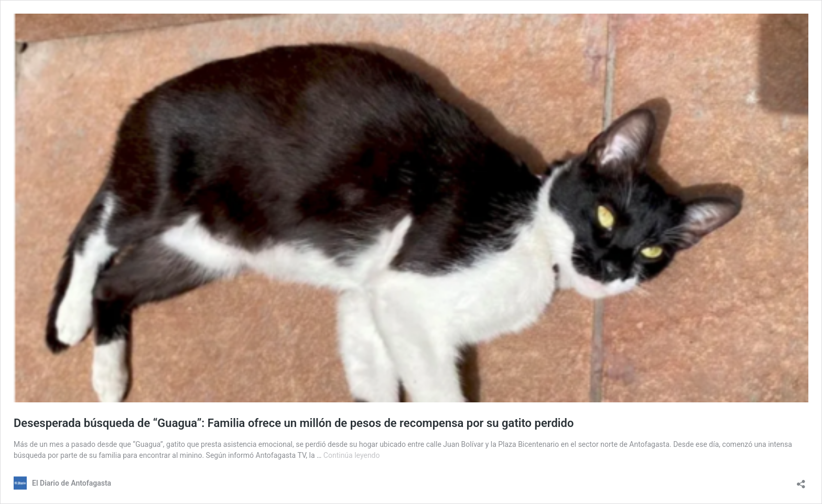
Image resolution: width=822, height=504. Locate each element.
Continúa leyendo (352, 455)
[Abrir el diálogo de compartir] (801, 481)
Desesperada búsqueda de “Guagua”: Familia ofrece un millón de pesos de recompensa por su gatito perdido (294, 423)
